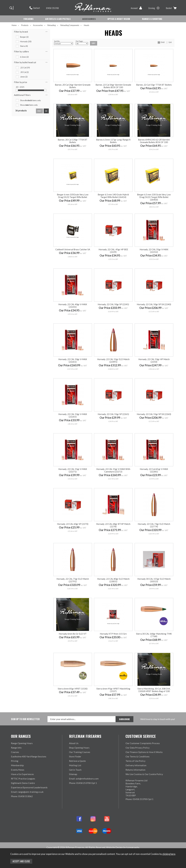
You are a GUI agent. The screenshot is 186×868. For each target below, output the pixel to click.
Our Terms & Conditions (138, 756)
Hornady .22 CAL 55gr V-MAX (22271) (73, 470)
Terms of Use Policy (135, 761)
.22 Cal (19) (25, 68)
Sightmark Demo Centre (23, 783)
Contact (35, 8)
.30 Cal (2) (24, 72)
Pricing (15, 761)
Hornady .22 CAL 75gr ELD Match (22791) (73, 580)
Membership (17, 765)
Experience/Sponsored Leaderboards (29, 787)
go (46, 111)
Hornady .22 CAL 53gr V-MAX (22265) (73, 415)
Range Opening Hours (22, 743)
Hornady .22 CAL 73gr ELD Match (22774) (154, 525)
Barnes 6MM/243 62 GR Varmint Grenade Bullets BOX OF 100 (154, 141)
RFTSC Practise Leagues (23, 779)
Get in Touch (75, 770)
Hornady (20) (26, 41)
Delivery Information (136, 765)
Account (136, 8)
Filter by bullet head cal (25, 62)
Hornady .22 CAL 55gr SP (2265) (113, 414)
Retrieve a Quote (77, 761)
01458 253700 (51, 8)
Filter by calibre (21, 51)
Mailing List (75, 765)
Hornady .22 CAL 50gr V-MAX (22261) (73, 360)
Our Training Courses (80, 752)
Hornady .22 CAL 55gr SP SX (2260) (154, 414)
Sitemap (73, 774)
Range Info (16, 748)
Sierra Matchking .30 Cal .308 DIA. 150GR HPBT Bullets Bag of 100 (154, 690)
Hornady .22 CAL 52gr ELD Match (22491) (113, 360)
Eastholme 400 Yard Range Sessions (29, 756)
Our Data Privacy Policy (138, 748)
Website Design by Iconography (123, 847)
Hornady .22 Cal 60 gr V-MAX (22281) (154, 470)
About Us (74, 743)
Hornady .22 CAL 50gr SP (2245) (113, 304)
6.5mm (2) (24, 57)
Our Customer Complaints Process (143, 743)
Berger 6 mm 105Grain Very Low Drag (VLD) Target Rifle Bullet (73, 196)
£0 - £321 (20, 87)
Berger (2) (24, 37)
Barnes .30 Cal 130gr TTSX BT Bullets (73, 141)
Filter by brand (21, 32)
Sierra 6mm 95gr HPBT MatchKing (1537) (113, 690)
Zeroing (154, 8)
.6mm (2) (24, 77)
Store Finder (75, 756)
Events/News (18, 770)
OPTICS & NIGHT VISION (119, 19)
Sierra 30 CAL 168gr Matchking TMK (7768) (154, 635)
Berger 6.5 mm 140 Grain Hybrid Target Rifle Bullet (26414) (113, 196)
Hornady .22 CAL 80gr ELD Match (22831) (113, 580)
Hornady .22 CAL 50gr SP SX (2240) (154, 304)
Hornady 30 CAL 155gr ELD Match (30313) (154, 580)
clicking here (169, 854)
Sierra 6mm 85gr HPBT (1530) (73, 689)
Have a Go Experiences (22, 774)
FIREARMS (29, 19)
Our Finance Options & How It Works (144, 752)
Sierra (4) (24, 46)
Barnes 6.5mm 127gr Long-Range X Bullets (113, 141)
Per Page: (82, 42)
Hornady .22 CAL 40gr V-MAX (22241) (73, 306)
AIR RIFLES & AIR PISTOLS (58, 19)
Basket (171, 8)
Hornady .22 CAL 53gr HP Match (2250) (154, 360)
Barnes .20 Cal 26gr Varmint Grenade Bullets (73, 86)
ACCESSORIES (89, 19)
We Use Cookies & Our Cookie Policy (144, 774)
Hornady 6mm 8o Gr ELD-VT (73, 634)
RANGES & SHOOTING (152, 19)
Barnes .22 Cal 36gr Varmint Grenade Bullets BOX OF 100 (113, 86)
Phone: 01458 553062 (22, 796)
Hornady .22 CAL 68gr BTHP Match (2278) (113, 525)
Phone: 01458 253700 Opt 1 (83, 783)
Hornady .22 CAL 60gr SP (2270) (73, 524)
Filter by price (21, 82)
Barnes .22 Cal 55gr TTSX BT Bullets (154, 85)
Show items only (30, 100)
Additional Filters (22, 95)
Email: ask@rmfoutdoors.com (84, 779)
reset (39, 111)
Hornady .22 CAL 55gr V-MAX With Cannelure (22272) (113, 470)
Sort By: (63, 42)
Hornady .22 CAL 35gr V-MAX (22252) (154, 251)
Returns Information (135, 770)
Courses (15, 752)
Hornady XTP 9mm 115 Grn (113, 634)
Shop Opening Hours (79, 748)
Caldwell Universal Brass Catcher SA (73, 249)
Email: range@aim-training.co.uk (27, 792)
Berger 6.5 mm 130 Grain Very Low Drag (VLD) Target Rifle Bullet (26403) (154, 197)
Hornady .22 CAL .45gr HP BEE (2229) (113, 251)
